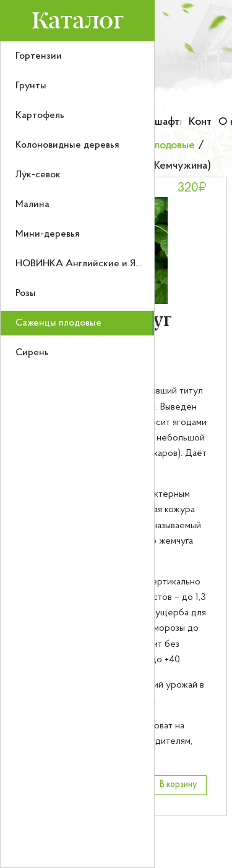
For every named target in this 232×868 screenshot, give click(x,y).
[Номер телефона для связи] (190, 90)
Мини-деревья (48, 234)
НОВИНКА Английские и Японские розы (106, 264)
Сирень (32, 353)
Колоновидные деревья (67, 145)
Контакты (200, 122)
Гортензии (39, 56)
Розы (26, 293)
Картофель (40, 116)
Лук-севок (38, 175)
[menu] (77, 455)
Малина (32, 204)
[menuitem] (77, 56)
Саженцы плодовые (58, 323)
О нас (225, 122)
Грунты (31, 86)
